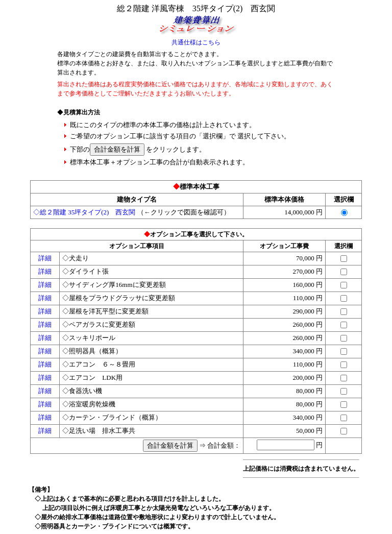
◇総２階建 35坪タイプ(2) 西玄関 (84, 212)
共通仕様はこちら (196, 42)
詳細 (45, 258)
